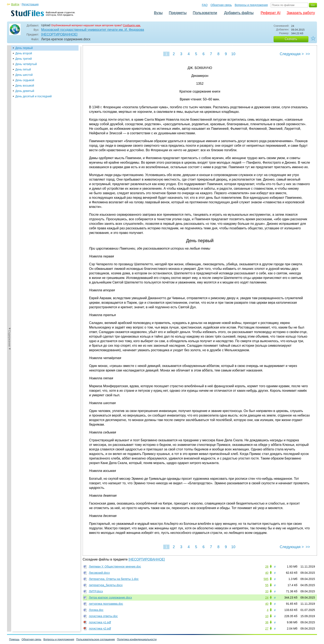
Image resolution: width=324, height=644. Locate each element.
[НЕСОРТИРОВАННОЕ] (59, 34)
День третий (24, 59)
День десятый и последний (33, 96)
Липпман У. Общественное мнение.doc (115, 567)
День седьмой (25, 80)
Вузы (158, 13)
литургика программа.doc (106, 604)
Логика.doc (96, 610)
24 (267, 598)
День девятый (25, 91)
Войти (15, 4)
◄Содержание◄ (10, 118)
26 (267, 567)
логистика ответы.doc (103, 616)
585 (266, 579)
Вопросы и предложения (251, 5)
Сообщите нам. (132, 25)
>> (308, 54)
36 (267, 622)
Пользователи (205, 13)
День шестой (24, 75)
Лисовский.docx (99, 573)
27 (267, 629)
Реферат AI (270, 13)
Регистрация (30, 4)
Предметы (178, 13)
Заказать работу (301, 13)
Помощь (14, 639)
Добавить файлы (239, 13)
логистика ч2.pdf (100, 629)
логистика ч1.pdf (100, 622)
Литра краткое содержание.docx (110, 598)
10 (233, 54)
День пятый (23, 69)
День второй (24, 53)
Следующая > (292, 54)
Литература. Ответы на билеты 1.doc (114, 579)
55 (267, 585)
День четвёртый (26, 64)
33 (267, 591)
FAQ (205, 5)
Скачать (291, 39)
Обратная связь (221, 5)
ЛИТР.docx (96, 591)
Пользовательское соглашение (96, 639)
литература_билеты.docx (106, 585)
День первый (24, 48)
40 (267, 573)
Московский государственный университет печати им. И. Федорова (93, 30)
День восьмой (25, 86)
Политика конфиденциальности (137, 639)
